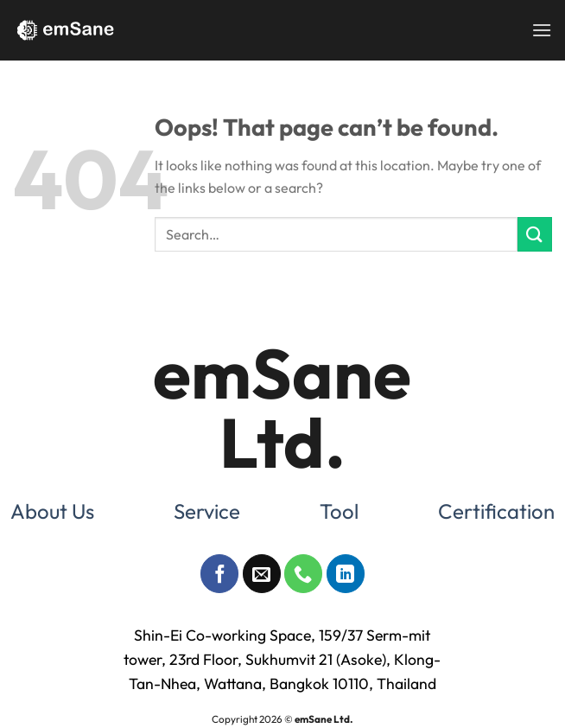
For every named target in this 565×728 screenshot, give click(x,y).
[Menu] (542, 30)
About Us (52, 511)
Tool (339, 511)
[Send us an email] (262, 573)
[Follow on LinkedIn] (346, 573)
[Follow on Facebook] (219, 573)
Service (207, 511)
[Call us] (303, 573)
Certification (496, 511)
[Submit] (535, 234)
